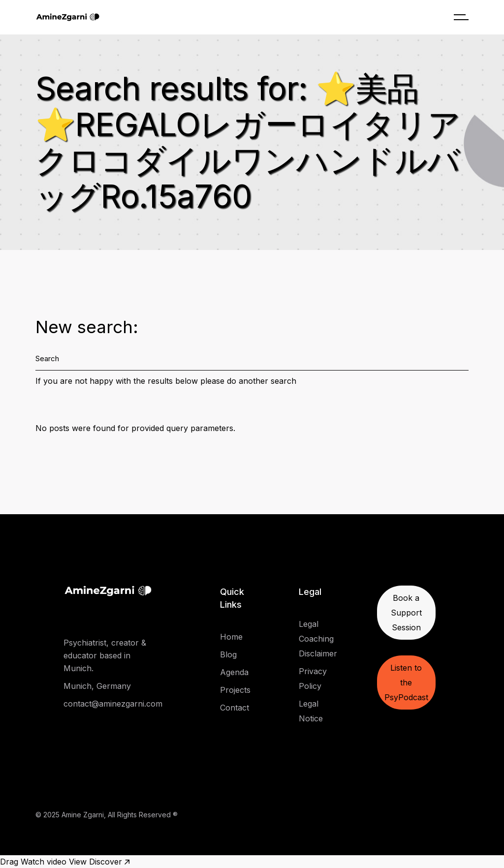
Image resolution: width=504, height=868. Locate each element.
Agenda (234, 672)
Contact (235, 708)
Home (231, 637)
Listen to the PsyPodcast (406, 682)
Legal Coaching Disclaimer (318, 639)
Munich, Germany (97, 686)
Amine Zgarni (83, 815)
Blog (228, 654)
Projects (235, 690)
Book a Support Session (406, 613)
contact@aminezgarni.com (113, 704)
